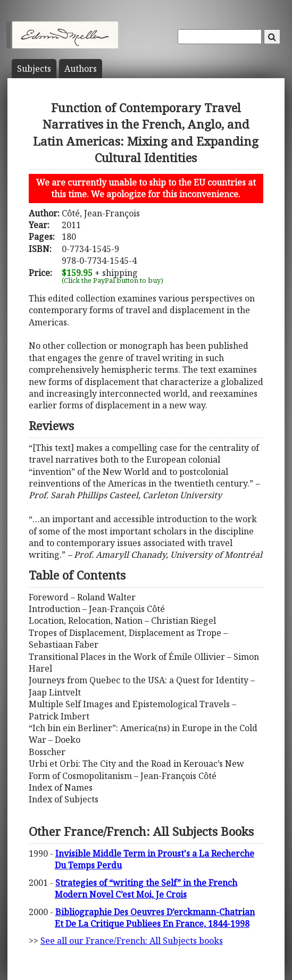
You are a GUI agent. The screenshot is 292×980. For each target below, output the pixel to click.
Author (81, 69)
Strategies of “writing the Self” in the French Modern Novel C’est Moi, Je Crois (146, 889)
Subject (34, 69)
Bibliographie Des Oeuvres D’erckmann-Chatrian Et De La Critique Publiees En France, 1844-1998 (155, 918)
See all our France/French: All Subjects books (132, 941)
